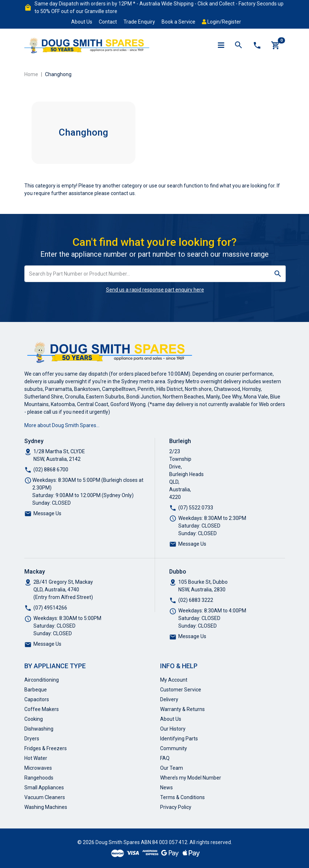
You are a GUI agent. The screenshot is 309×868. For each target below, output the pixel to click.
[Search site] (278, 274)
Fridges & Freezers (46, 748)
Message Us (47, 513)
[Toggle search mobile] (239, 45)
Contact (108, 22)
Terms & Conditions (182, 797)
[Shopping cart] (276, 45)
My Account (174, 680)
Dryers (32, 739)
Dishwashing (39, 729)
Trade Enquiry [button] (139, 22)
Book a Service (178, 22)
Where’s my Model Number (191, 778)
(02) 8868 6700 (51, 470)
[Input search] (147, 274)
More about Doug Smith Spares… (62, 425)
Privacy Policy (176, 807)
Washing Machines (46, 807)
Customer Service (181, 690)
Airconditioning (42, 680)
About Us (82, 22)
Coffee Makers (42, 709)
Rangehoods (39, 778)
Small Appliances (44, 788)
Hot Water (36, 758)
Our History (173, 729)
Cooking (34, 719)
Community (174, 748)
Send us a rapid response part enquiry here (155, 290)
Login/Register (221, 22)
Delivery (169, 699)
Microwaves (38, 768)
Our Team (172, 768)
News (166, 788)
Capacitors (37, 699)
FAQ (165, 758)
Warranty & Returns (182, 709)
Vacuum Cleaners (45, 797)
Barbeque (36, 690)
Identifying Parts (179, 739)
